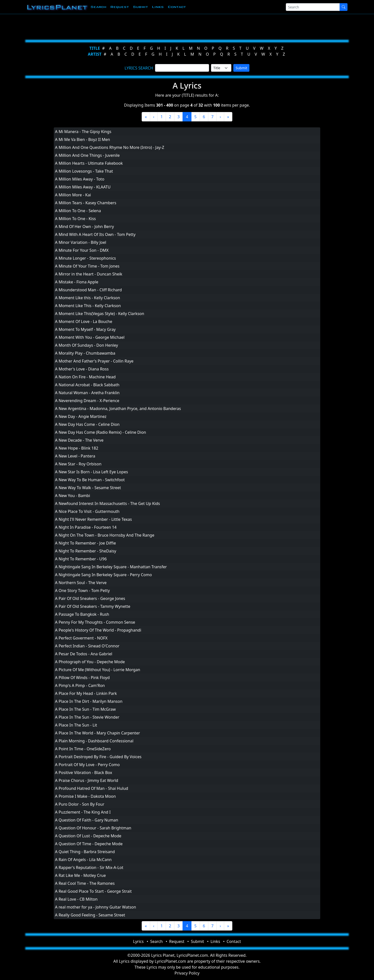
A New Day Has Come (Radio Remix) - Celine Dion (101, 432)
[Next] (220, 117)
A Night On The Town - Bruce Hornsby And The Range (105, 535)
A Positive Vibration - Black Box (84, 773)
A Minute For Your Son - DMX (82, 250)
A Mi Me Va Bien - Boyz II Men (82, 139)
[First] (146, 117)
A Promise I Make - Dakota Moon (85, 796)
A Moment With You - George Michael (90, 337)
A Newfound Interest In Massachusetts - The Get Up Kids (107, 503)
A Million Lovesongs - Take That (84, 171)
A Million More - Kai (73, 195)
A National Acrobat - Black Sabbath (87, 385)
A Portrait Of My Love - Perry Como (87, 765)
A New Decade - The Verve (79, 440)
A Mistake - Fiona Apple (77, 282)
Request (120, 7)
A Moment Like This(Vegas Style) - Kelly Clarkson (100, 314)
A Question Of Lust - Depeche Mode (88, 836)
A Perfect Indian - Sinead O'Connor (87, 646)
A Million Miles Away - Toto (80, 179)
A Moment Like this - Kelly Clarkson (88, 298)
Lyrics (138, 941)
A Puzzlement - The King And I (83, 812)
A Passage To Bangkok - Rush (82, 614)
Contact (177, 7)
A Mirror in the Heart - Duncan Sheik (89, 274)
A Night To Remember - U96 (81, 559)
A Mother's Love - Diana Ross (82, 369)
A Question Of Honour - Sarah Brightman (93, 828)
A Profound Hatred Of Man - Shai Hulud (92, 788)
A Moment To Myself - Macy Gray (85, 329)
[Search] (313, 7)
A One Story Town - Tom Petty (82, 591)
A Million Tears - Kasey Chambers (86, 203)
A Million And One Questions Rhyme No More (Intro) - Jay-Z (110, 147)
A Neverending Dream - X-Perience (87, 401)
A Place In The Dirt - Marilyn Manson (89, 701)
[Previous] (154, 117)
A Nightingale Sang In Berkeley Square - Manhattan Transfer (111, 567)
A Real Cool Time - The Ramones (85, 883)
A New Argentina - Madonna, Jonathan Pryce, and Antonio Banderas (118, 409)
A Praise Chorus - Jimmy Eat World (87, 780)
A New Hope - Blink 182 (77, 448)
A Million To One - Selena (78, 211)
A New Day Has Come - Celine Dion (87, 424)
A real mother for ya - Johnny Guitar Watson (95, 907)
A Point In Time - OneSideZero (83, 749)
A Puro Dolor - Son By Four (80, 804)
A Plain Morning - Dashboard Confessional (94, 741)
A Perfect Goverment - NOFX (81, 638)
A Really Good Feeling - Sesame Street (90, 915)
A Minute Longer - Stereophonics (85, 258)
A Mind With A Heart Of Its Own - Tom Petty (95, 234)
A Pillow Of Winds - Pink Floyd (82, 678)
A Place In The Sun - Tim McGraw (85, 709)
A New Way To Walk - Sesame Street (88, 488)
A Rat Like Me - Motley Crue (80, 875)
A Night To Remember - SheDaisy (86, 551)
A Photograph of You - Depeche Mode (90, 662)
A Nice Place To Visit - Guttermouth (87, 511)
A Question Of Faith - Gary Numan (87, 820)
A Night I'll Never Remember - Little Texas (93, 519)
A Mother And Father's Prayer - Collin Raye (94, 361)
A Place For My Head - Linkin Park (86, 693)
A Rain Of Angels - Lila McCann (83, 860)
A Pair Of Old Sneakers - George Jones (90, 598)
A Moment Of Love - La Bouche (84, 321)
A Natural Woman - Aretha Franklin (87, 393)
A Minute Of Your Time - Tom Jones (87, 266)
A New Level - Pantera (75, 456)
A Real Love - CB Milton (76, 899)
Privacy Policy (187, 973)
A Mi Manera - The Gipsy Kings (83, 132)
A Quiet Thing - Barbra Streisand (85, 852)
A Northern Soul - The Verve (81, 583)
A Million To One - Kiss (75, 219)
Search (98, 7)
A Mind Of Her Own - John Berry (84, 227)
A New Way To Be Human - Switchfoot (90, 480)
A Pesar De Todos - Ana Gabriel (84, 654)
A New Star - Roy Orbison (78, 464)
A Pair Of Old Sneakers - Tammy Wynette (93, 606)
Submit (140, 7)
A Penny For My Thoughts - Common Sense (95, 622)
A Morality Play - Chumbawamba (85, 353)
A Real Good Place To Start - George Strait (93, 891)
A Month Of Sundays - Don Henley (86, 345)
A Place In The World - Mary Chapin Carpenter (97, 733)
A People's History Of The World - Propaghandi (98, 630)
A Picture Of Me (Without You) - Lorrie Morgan (98, 670)
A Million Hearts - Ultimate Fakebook (89, 163)
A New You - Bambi (73, 496)
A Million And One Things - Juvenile (87, 155)
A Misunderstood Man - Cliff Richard (88, 290)
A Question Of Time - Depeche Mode (89, 844)
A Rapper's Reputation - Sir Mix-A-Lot (89, 867)
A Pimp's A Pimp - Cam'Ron (80, 685)
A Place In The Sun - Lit (76, 725)
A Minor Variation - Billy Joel (81, 242)
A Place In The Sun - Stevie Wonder (87, 717)
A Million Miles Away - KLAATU (83, 187)
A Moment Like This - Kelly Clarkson (88, 306)
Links (158, 7)
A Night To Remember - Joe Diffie (85, 543)
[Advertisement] (163, 26)
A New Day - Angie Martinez (81, 416)
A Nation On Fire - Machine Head (85, 377)
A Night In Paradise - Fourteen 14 (86, 527)
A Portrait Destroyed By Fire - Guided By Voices (98, 757)
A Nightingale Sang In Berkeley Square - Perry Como (103, 575)
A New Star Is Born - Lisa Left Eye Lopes (92, 472)
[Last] (228, 117)
